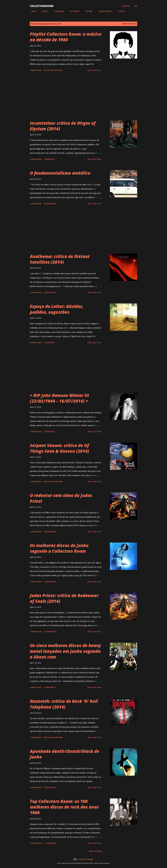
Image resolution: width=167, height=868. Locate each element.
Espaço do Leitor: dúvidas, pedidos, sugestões (57, 309)
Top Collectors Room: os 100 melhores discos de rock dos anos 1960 (64, 807)
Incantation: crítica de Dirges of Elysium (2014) (63, 126)
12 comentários (50, 632)
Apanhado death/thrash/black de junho (64, 754)
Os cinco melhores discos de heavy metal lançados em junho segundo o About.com (65, 651)
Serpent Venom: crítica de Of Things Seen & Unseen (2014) (59, 448)
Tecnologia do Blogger (83, 859)
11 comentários (50, 843)
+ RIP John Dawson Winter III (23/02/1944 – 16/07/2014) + (59, 398)
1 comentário (49, 159)
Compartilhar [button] (36, 70)
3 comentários (49, 582)
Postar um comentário (53, 70)
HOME (32, 11)
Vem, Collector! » (95, 70)
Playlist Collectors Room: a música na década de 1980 (66, 37)
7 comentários (49, 687)
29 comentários (50, 204)
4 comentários (49, 293)
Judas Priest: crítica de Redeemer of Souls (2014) (64, 598)
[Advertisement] (66, 96)
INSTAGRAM (73, 11)
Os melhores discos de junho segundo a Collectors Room (59, 548)
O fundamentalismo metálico (60, 173)
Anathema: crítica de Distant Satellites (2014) (60, 259)
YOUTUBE (87, 11)
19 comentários (50, 532)
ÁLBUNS (43, 11)
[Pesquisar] (126, 6)
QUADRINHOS (58, 11)
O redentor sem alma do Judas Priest (61, 498)
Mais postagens (95, 851)
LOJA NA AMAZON (104, 11)
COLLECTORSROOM (42, 6)
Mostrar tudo (129, 24)
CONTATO (120, 11)
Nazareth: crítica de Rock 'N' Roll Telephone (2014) (64, 704)
